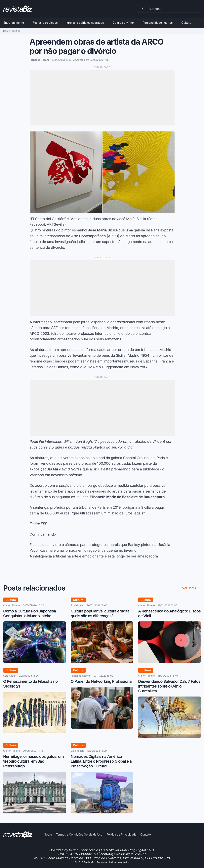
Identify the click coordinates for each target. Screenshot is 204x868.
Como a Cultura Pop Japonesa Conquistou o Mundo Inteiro (29, 613)
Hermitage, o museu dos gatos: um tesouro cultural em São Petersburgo (33, 761)
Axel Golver (77, 605)
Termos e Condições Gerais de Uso (79, 834)
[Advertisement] (102, 98)
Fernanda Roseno (81, 676)
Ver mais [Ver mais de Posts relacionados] (191, 588)
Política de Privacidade (122, 834)
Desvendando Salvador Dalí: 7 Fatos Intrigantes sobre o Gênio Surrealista (169, 686)
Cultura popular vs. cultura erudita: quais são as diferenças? (101, 613)
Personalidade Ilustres (158, 23)
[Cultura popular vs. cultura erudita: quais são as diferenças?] (102, 662)
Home (7, 31)
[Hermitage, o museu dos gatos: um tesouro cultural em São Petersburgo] (35, 812)
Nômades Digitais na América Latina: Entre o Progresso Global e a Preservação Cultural (101, 761)
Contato (145, 834)
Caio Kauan (10, 676)
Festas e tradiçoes (45, 23)
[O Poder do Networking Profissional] (102, 727)
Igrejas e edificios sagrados (85, 23)
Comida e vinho (123, 23)
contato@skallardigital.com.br (123, 854)
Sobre (48, 834)
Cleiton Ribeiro (11, 605)
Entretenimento (14, 23)
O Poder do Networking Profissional (102, 681)
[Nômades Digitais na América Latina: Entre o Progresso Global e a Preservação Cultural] (102, 812)
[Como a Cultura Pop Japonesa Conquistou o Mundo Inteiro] (35, 662)
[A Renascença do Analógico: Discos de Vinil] (169, 662)
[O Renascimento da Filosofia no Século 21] (35, 732)
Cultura (186, 23)
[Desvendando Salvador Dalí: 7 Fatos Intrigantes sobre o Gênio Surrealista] (169, 737)
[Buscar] (142, 9)
